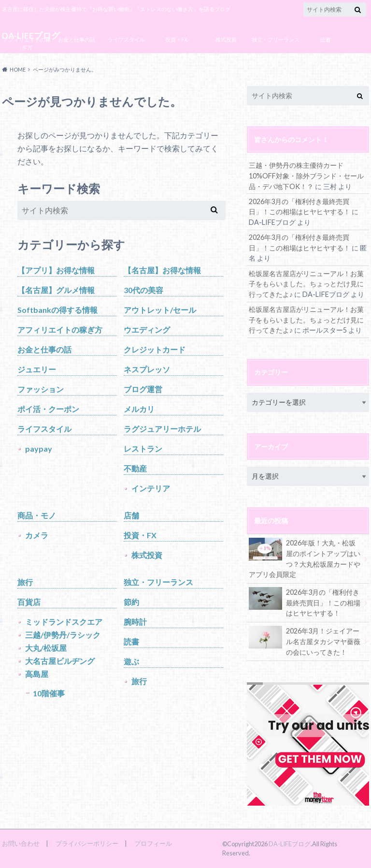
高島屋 (37, 674)
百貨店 (29, 602)
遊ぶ (131, 661)
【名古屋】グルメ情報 (56, 290)
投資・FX (176, 39)
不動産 (135, 468)
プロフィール (153, 843)
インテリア (151, 488)
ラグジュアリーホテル (162, 429)
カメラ (37, 535)
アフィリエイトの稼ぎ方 (27, 44)
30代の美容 (143, 290)
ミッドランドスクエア (64, 622)
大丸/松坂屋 (46, 648)
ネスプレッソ (147, 369)
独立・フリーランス (276, 39)
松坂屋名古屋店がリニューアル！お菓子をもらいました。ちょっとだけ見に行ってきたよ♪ (306, 284)
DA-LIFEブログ (290, 844)
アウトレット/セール (160, 310)
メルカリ (139, 409)
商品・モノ (37, 515)
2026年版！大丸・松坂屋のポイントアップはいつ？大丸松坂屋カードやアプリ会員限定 (305, 558)
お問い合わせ (21, 843)
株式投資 (226, 39)
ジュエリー (37, 369)
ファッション (41, 389)
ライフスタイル (126, 39)
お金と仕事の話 (77, 39)
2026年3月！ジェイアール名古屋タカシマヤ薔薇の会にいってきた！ (305, 641)
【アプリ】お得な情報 (56, 270)
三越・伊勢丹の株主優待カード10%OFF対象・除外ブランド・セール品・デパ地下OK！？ (306, 176)
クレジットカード (155, 349)
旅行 (25, 582)
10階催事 (49, 693)
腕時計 (135, 622)
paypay (39, 449)
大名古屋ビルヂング (60, 661)
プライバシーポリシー (87, 843)
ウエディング (147, 330)
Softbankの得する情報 (57, 310)
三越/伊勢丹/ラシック (63, 635)
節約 (131, 602)
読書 (326, 39)
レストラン (143, 449)
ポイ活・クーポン (48, 409)
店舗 (131, 515)
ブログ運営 (77, 61)
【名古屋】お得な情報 (162, 270)
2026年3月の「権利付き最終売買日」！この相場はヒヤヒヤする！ (305, 602)
